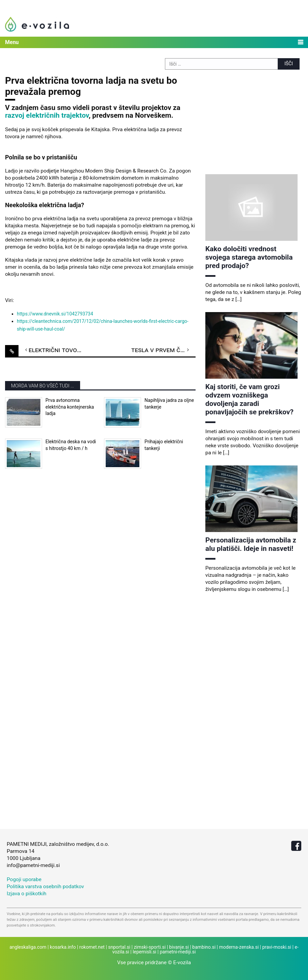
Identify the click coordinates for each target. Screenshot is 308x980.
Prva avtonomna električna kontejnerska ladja (70, 407)
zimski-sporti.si (150, 947)
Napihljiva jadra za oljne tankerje (169, 404)
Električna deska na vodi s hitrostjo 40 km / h (71, 445)
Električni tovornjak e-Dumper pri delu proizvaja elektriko (61, 350)
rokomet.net (92, 947)
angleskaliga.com (28, 947)
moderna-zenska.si (239, 947)
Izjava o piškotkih (27, 894)
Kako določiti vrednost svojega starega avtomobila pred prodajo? (249, 257)
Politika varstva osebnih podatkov (45, 887)
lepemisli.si (144, 952)
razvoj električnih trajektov (47, 115)
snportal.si (119, 947)
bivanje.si (179, 947)
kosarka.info (63, 947)
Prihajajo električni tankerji (164, 445)
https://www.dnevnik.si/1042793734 (55, 314)
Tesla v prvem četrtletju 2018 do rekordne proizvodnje (163, 350)
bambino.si (204, 947)
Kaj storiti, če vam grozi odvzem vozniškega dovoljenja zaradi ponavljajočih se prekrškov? (249, 400)
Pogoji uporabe (24, 879)
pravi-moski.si (277, 947)
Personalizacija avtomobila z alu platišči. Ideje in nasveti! (251, 544)
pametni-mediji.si (178, 952)
